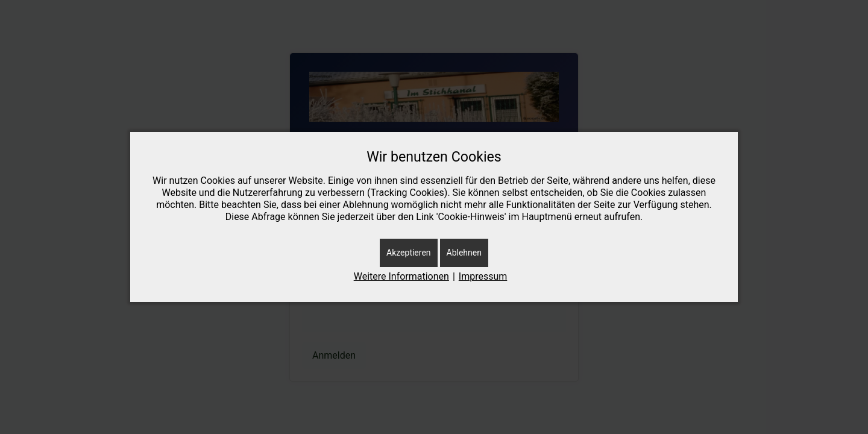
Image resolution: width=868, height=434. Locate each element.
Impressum (483, 276)
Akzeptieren (409, 253)
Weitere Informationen (401, 276)
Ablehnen (464, 253)
